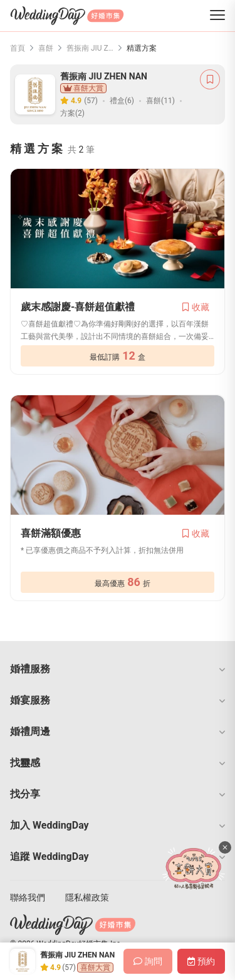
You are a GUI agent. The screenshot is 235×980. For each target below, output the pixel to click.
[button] (118, 669)
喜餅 (46, 48)
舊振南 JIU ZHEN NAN (90, 48)
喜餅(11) (160, 101)
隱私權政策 (87, 897)
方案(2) (72, 113)
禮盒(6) (122, 101)
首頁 (18, 48)
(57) (91, 101)
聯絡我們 (28, 897)
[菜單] (217, 16)
